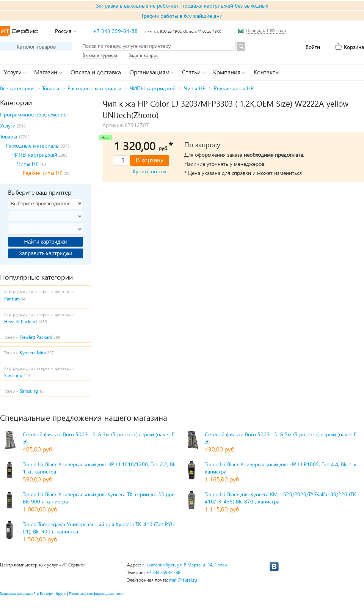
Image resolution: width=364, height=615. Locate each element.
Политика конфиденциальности (97, 593)
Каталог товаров (36, 46)
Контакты (267, 72)
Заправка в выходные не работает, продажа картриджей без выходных (182, 6)
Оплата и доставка (96, 72)
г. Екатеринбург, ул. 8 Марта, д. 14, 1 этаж (185, 565)
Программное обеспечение (33, 114)
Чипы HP (195, 88)
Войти (313, 47)
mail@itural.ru (183, 580)
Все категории (17, 88)
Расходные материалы (94, 88)
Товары (51, 88)
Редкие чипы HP (234, 88)
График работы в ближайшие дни (182, 16)
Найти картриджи (46, 242)
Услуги (8, 125)
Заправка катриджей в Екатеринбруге (33, 593)
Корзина (354, 47)
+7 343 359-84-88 (115, 31)
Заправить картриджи (45, 253)
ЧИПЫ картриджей (153, 88)
